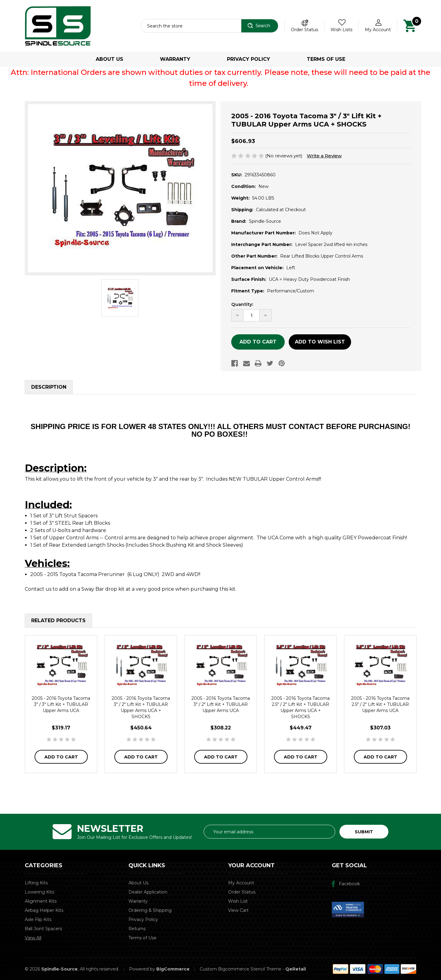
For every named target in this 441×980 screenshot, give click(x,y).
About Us (109, 59)
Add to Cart (61, 757)
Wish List (238, 901)
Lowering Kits (39, 892)
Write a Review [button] (324, 156)
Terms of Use (326, 59)
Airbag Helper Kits (44, 910)
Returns (137, 929)
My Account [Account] (378, 30)
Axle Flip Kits (38, 919)
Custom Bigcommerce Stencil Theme (241, 969)
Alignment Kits (41, 901)
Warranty (175, 59)
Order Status (304, 30)
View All (33, 938)
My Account (241, 883)
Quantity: (242, 304)
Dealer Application (148, 892)
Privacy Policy (248, 59)
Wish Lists (341, 30)
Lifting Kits (36, 883)
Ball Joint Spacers (43, 929)
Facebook (349, 884)
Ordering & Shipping (150, 910)
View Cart (238, 910)
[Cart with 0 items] (410, 25)
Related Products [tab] (58, 620)
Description (49, 387)
